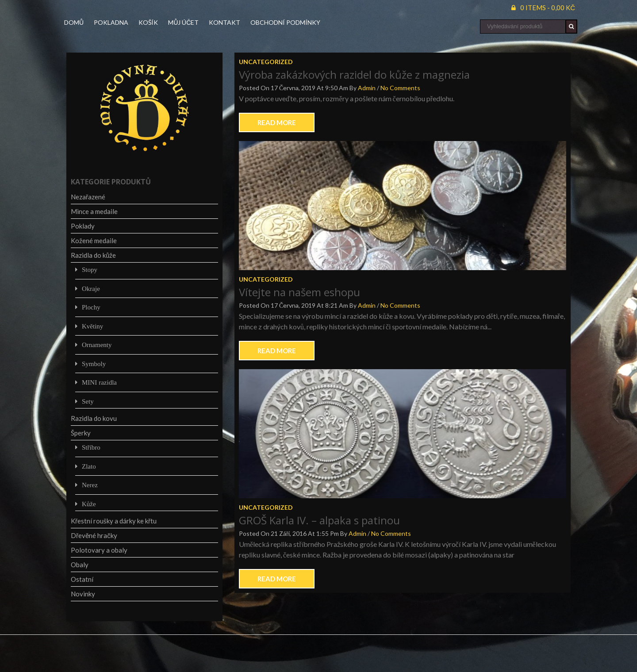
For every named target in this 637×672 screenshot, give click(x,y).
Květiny (92, 326)
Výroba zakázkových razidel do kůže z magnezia (354, 74)
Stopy (90, 269)
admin (367, 88)
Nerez (90, 485)
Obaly (80, 565)
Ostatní (82, 579)
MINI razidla (99, 382)
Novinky (83, 594)
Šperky (81, 433)
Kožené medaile (94, 241)
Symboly (94, 364)
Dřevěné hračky (94, 535)
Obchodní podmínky (285, 22)
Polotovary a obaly (99, 550)
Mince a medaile (94, 211)
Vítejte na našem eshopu (299, 292)
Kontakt (224, 22)
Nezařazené (88, 197)
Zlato (89, 466)
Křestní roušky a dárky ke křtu (114, 521)
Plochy (91, 307)
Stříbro (91, 447)
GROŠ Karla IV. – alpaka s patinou (319, 520)
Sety (88, 401)
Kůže (89, 504)
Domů (74, 22)
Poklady (83, 226)
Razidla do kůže (93, 255)
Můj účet (183, 22)
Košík (148, 22)
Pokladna (111, 22)
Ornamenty (97, 345)
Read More (277, 122)
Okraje (91, 288)
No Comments (400, 88)
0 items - (548, 8)
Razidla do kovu (94, 418)
